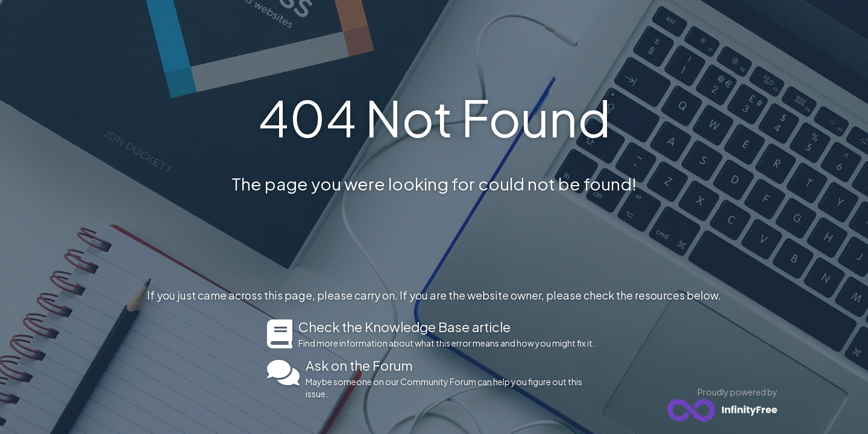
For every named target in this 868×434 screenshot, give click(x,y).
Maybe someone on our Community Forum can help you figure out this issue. (454, 379)
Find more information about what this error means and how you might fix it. (450, 334)
